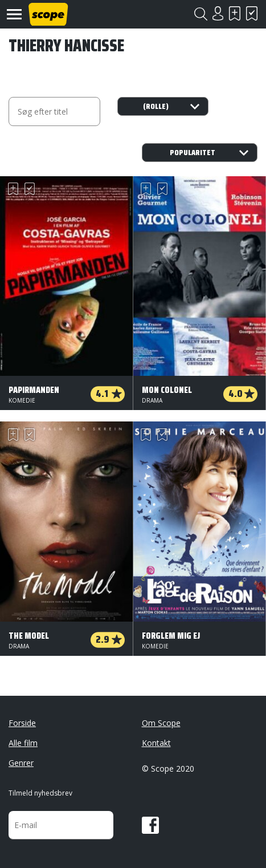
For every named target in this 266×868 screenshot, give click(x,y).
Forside (22, 723)
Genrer (21, 763)
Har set (252, 13)
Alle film (23, 743)
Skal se (235, 13)
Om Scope (161, 723)
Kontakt (156, 743)
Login (218, 13)
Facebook (150, 825)
